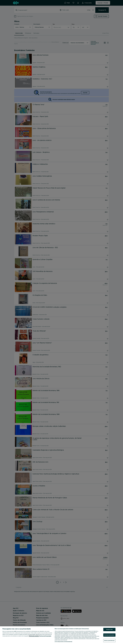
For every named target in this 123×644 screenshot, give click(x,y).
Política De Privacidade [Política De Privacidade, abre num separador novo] (45, 636)
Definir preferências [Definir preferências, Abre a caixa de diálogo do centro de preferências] (109, 640)
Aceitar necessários (109, 635)
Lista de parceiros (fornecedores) (63, 642)
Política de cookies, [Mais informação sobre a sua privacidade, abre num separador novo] (34, 636)
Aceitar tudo (109, 629)
